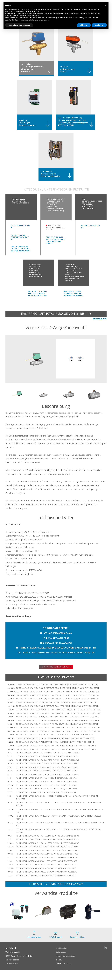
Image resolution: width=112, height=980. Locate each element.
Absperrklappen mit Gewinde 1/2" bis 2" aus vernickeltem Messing (73, 303)
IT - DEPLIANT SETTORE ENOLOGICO (56, 642)
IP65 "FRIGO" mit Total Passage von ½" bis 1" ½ (56, 232)
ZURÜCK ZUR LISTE (100, 328)
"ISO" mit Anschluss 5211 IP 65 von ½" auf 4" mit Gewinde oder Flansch (56, 245)
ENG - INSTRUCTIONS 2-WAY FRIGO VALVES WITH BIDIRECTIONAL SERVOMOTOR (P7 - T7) (56, 662)
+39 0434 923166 (13, 974)
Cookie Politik (62, 958)
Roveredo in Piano (78, 945)
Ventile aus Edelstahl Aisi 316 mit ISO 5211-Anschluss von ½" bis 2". (38, 304)
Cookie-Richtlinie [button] (24, 11)
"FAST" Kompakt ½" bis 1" (20, 231)
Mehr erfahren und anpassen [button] (19, 25)
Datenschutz (62, 962)
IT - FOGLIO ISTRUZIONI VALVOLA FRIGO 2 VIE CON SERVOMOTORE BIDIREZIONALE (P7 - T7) (56, 657)
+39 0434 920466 (34, 945)
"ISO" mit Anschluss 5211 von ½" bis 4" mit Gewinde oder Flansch (21, 254)
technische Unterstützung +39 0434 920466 (56, 893)
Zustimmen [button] (99, 25)
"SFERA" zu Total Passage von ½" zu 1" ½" (20, 242)
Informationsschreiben (66, 966)
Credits (59, 970)
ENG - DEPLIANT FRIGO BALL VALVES (56, 652)
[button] (106, 5)
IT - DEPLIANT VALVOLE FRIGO (56, 647)
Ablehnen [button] (84, 25)
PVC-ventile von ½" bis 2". (90, 231)
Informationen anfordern (56, 675)
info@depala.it (56, 945)
